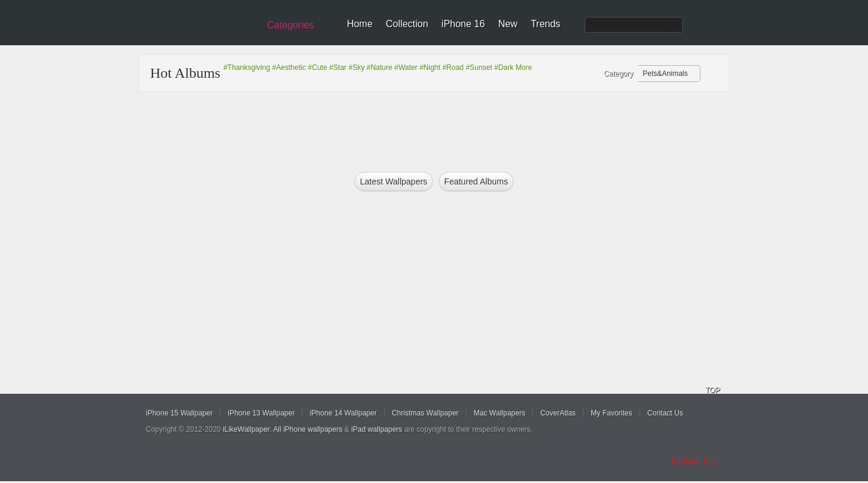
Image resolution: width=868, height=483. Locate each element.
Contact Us (665, 413)
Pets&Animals (665, 74)
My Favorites (612, 413)
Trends (545, 24)
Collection (407, 24)
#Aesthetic (289, 68)
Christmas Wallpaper (425, 413)
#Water (406, 68)
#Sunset (479, 68)
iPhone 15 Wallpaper (179, 413)
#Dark (504, 68)
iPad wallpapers (377, 429)
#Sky (357, 68)
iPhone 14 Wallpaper (343, 413)
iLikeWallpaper (247, 429)
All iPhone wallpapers (308, 429)
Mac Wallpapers (500, 413)
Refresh (712, 74)
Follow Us (693, 461)
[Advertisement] (442, 128)
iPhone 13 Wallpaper (261, 413)
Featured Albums (476, 182)
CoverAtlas (558, 413)
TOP (712, 390)
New (508, 24)
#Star (338, 68)
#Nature (379, 68)
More (524, 68)
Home (360, 24)
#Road (453, 68)
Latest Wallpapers (394, 182)
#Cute (318, 68)
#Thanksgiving (247, 68)
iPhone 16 (463, 24)
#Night (430, 68)
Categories (290, 25)
